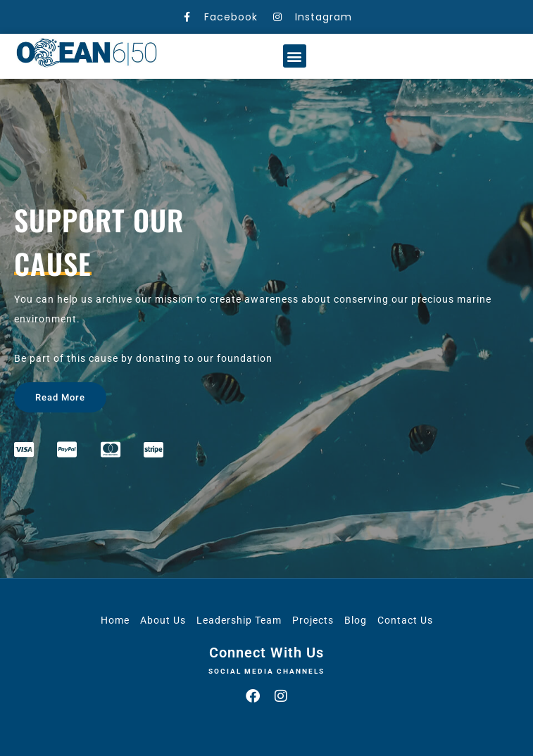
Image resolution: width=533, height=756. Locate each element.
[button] (295, 56)
